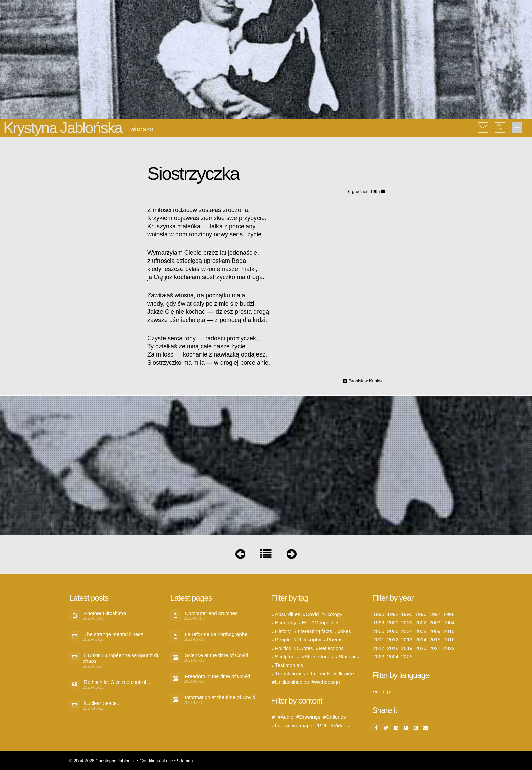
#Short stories (317, 657)
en (376, 691)
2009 (435, 631)
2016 (449, 640)
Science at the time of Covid (217, 655)
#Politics (282, 648)
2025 (407, 657)
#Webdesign (326, 682)
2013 (407, 640)
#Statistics (347, 657)
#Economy (284, 623)
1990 (379, 614)
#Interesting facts (313, 631)
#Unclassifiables (290, 682)
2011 (379, 640)
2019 (407, 648)
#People (281, 640)
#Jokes (343, 631)
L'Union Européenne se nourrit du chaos (121, 658)
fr (383, 691)
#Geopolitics (326, 623)
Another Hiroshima (105, 613)
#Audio (286, 717)
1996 (421, 614)
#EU (304, 623)
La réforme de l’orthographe (216, 634)
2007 (407, 631)
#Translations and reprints (301, 673)
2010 (449, 631)
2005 (379, 631)
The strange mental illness (113, 634)
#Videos (340, 725)
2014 (421, 640)
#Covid (311, 614)
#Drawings (308, 717)
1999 (379, 623)
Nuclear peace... (102, 703)
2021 (435, 648)
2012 (393, 640)
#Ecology (332, 614)
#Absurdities (286, 614)
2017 (379, 648)
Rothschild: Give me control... (117, 682)
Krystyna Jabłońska (63, 128)
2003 (435, 623)
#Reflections (330, 648)
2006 (393, 631)
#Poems (333, 640)
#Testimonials (288, 665)
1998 (449, 614)
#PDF (321, 725)
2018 (393, 648)
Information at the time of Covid (220, 697)
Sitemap (185, 761)
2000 (393, 623)
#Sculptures (286, 657)
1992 (393, 614)
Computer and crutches (211, 613)
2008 (421, 631)
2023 (379, 657)
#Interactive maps (292, 725)
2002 (421, 623)
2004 (449, 623)
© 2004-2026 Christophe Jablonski (102, 761)
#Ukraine (344, 673)
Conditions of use (156, 761)
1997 (435, 614)
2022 (449, 648)
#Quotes (303, 648)
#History (281, 631)
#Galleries (335, 717)
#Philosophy (307, 640)
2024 (393, 657)
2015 (435, 640)
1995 (407, 614)
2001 (407, 623)
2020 (421, 648)
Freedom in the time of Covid (218, 676)
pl (389, 691)
